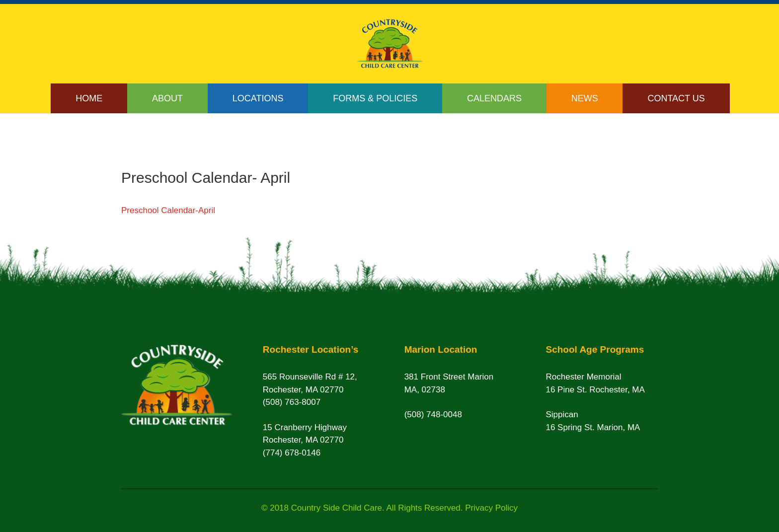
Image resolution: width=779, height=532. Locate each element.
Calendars (494, 98)
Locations (258, 98)
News (585, 98)
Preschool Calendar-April (168, 210)
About (167, 98)
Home (89, 98)
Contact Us (676, 98)
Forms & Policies (375, 98)
